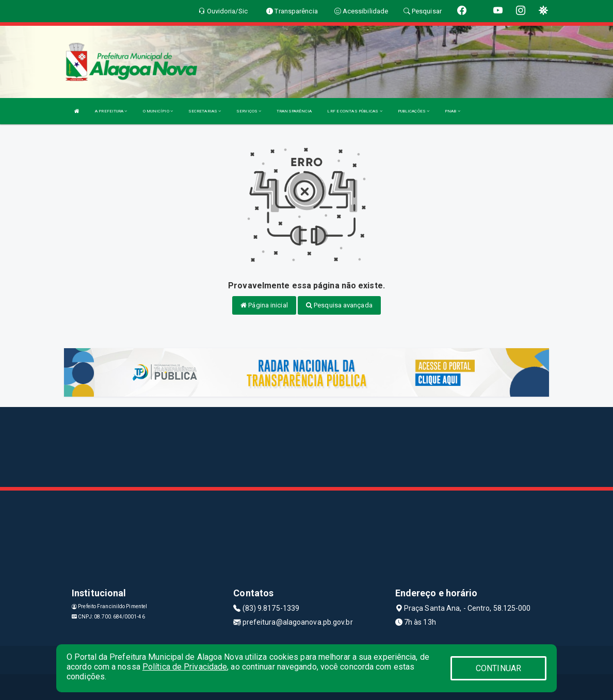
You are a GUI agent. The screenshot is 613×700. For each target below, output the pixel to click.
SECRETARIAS (205, 111)
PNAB (453, 111)
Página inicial (264, 305)
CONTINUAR (498, 668)
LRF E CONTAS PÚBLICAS (354, 111)
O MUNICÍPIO (158, 111)
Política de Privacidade (185, 667)
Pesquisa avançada (339, 305)
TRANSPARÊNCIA (294, 111)
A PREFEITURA (111, 111)
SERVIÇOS (249, 111)
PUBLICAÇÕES (414, 111)
